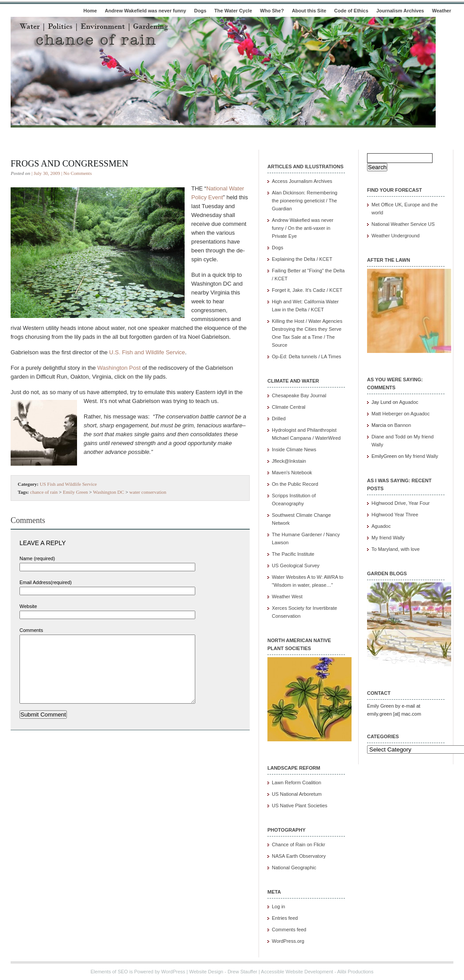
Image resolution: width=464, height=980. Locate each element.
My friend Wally (422, 456)
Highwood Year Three (395, 515)
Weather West (287, 597)
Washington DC (108, 492)
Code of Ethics (351, 11)
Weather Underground (396, 236)
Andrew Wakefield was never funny (146, 11)
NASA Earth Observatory (299, 856)
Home (90, 11)
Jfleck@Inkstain (289, 461)
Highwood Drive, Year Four (400, 503)
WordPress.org (288, 941)
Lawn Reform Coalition (296, 782)
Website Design (206, 972)
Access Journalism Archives (302, 181)
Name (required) (37, 558)
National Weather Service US (403, 224)
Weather (442, 11)
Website (28, 606)
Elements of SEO (109, 972)
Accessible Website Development (297, 972)
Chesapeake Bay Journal (299, 395)
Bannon (402, 425)
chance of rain (44, 492)
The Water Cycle (233, 11)
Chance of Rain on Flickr (298, 844)
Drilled (279, 418)
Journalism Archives (400, 11)
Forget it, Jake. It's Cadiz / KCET (307, 290)
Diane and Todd (389, 437)
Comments (31, 630)
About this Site (309, 11)
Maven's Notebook (292, 473)
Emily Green (75, 492)
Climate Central (289, 407)
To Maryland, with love (396, 549)
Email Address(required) (46, 582)
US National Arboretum (297, 794)
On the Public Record (295, 484)
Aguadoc (408, 402)
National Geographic (294, 868)
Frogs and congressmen (70, 163)
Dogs (201, 11)
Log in (278, 906)
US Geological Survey (296, 566)
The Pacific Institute (293, 554)
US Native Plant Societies (300, 806)
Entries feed (285, 918)
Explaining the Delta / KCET (302, 259)
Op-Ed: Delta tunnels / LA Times (307, 356)
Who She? (272, 11)
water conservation (148, 492)
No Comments (77, 173)
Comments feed (289, 930)
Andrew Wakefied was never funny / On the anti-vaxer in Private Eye (303, 228)
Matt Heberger (387, 414)
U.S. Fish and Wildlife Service (147, 352)
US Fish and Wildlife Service (68, 484)
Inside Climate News (294, 449)
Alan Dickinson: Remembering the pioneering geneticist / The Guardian (305, 201)
